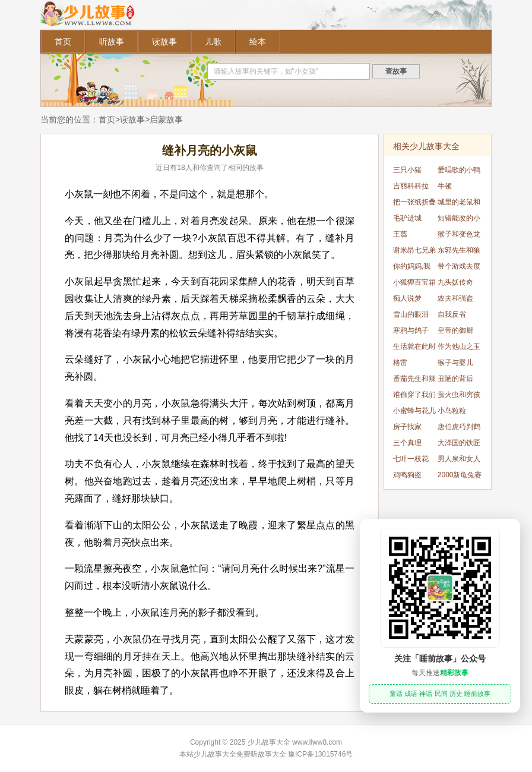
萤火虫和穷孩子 (459, 397)
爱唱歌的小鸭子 (459, 172)
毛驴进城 (407, 218)
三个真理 (407, 443)
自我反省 (452, 314)
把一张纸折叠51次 (414, 204)
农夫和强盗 (455, 298)
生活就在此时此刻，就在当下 (414, 349)
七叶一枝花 (411, 459)
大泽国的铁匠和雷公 (459, 445)
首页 (63, 42)
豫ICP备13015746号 (320, 754)
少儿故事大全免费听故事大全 (240, 754)
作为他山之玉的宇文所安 (459, 349)
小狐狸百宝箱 (414, 282)
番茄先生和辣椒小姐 (414, 381)
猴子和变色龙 (459, 234)
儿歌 (213, 42)
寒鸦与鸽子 (411, 330)
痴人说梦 (407, 298)
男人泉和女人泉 (459, 461)
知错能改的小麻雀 (459, 220)
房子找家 (407, 427)
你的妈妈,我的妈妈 (412, 268)
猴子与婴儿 (455, 363)
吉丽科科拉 (411, 186)
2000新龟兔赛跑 (460, 477)
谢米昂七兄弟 (414, 250)
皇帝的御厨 (455, 330)
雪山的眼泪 (411, 314)
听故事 (112, 42)
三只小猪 (407, 170)
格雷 (400, 363)
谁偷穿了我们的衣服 (414, 397)
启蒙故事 (166, 119)
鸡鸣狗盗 (407, 475)
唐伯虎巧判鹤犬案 (459, 429)
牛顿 (445, 186)
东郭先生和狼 (459, 250)
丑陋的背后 (455, 379)
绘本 (258, 42)
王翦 (400, 234)
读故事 (164, 42)
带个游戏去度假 (459, 268)
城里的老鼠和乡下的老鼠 (459, 204)
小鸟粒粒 (452, 411)
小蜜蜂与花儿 (414, 411)
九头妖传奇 (455, 282)
